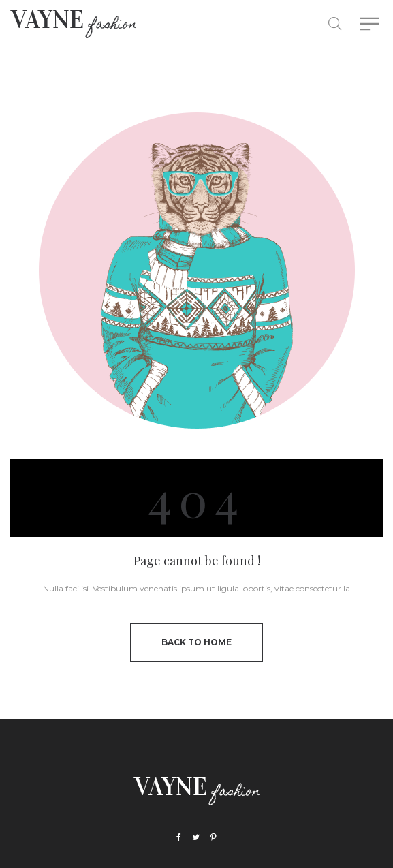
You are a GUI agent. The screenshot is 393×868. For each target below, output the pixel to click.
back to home (196, 642)
